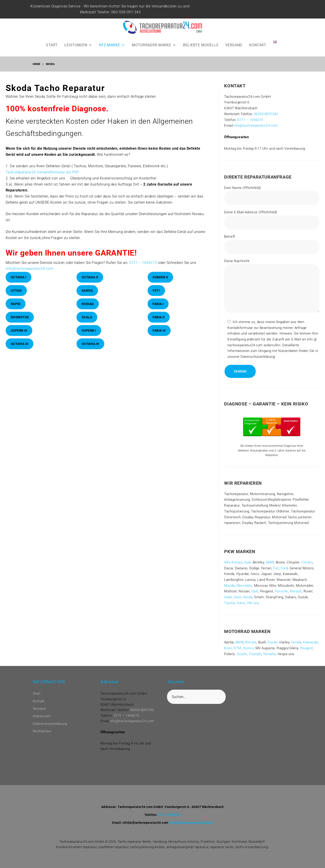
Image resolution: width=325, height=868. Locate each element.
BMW (270, 562)
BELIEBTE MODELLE (201, 45)
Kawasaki (311, 642)
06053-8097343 (266, 114)
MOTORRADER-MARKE (154, 45)
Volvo (241, 603)
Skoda (248, 597)
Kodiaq (88, 304)
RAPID (16, 304)
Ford (284, 568)
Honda (296, 642)
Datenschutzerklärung (50, 724)
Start (37, 693)
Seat (237, 597)
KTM (237, 648)
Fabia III (159, 330)
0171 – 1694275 (143, 263)
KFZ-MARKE (112, 45)
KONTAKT (258, 45)
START (52, 45)
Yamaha (269, 654)
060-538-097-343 (128, 12)
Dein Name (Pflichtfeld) (272, 195)
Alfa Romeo (233, 562)
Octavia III (20, 344)
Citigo (16, 291)
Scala (87, 317)
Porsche (281, 591)
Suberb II (160, 277)
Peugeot (306, 648)
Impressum (42, 716)
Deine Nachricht (272, 287)
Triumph (255, 654)
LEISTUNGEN (78, 45)
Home (37, 64)
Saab (228, 597)
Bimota (251, 642)
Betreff (272, 244)
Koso (228, 648)
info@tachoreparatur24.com (29, 269)
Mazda (229, 586)
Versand (39, 709)
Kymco (248, 648)
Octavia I (19, 277)
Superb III (19, 330)
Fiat (276, 568)
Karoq (87, 291)
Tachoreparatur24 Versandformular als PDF (42, 172)
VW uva (253, 603)
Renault (296, 591)
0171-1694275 (169, 815)
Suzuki (242, 654)
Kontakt (39, 701)
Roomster (20, 317)
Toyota (229, 603)
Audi (248, 562)
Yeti (156, 291)
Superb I (89, 330)
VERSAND (234, 45)
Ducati (273, 642)
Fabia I (158, 304)
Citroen (307, 562)
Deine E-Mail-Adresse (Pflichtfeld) (272, 220)
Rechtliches (42, 731)
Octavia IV (91, 344)
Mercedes (244, 586)
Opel (255, 591)
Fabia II (159, 317)
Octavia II (90, 277)
